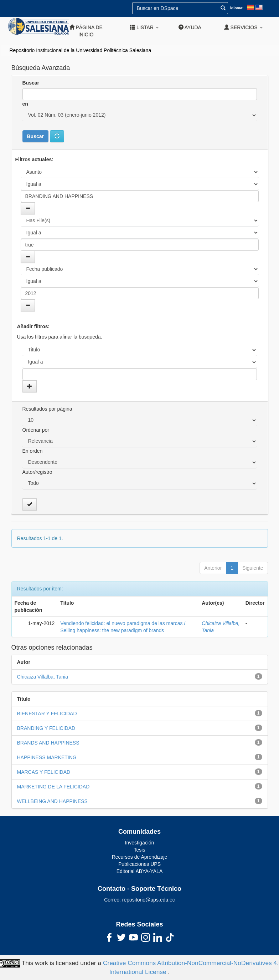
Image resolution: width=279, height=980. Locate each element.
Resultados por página (47, 409)
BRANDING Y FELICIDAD (46, 728)
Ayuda (190, 27)
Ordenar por (36, 430)
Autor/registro (37, 472)
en (25, 104)
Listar (144, 27)
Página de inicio (86, 31)
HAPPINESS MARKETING (47, 757)
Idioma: (237, 8)
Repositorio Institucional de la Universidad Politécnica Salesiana (81, 50)
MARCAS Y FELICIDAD (44, 772)
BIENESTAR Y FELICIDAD (47, 714)
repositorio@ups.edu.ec (149, 900)
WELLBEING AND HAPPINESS (52, 801)
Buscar (31, 83)
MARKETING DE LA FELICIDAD (53, 787)
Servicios (243, 27)
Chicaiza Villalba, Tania (43, 677)
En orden (33, 451)
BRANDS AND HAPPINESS (48, 743)
